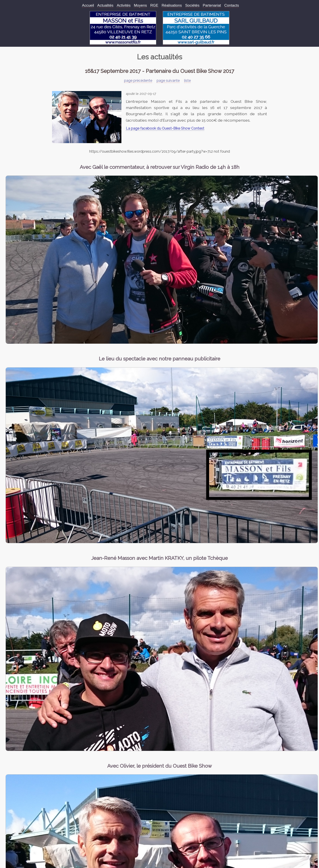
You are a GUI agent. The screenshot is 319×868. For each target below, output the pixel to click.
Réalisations (172, 5)
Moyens (140, 5)
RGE (154, 5)
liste (187, 81)
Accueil (88, 5)
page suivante (168, 81)
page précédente (138, 81)
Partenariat (212, 5)
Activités (124, 5)
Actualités (105, 5)
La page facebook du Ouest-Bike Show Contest (165, 128)
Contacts (231, 5)
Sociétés (192, 5)
